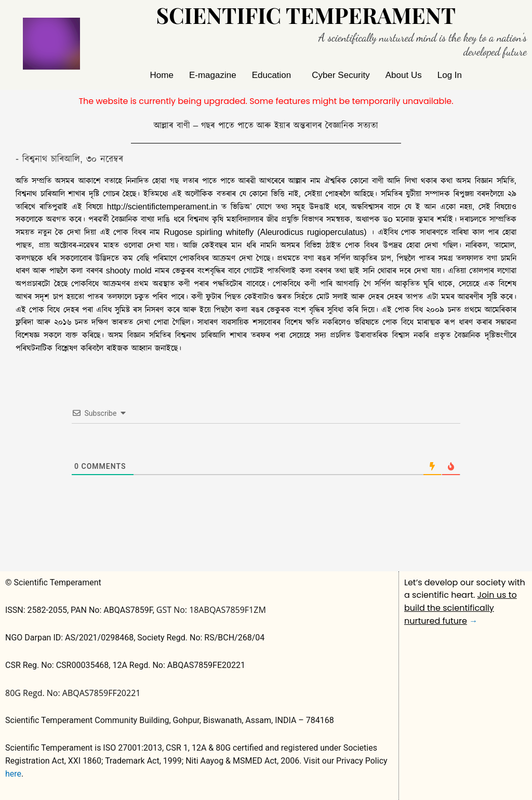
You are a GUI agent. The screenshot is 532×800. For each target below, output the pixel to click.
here (13, 774)
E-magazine (213, 75)
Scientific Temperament (306, 15)
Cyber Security (341, 75)
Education (272, 75)
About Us (404, 75)
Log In (450, 75)
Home (162, 75)
